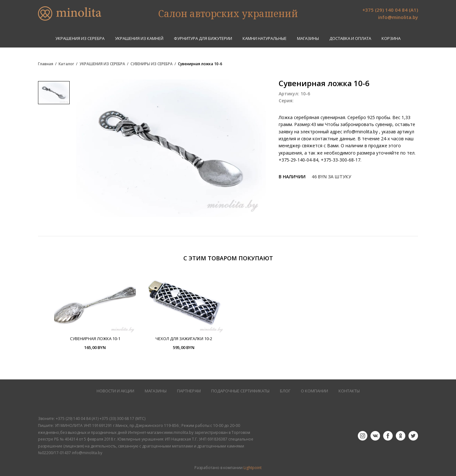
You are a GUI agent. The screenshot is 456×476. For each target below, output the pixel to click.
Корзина (391, 38)
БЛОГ (285, 391)
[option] (95, 311)
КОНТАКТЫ (349, 391)
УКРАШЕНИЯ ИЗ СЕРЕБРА (80, 38)
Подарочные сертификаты (240, 391)
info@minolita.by (398, 17)
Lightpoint (253, 468)
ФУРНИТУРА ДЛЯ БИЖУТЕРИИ (203, 38)
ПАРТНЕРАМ (189, 391)
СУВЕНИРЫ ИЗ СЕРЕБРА (152, 64)
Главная (46, 64)
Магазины (308, 38)
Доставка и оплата (350, 38)
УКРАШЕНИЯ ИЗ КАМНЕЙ (139, 38)
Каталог (66, 64)
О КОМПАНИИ (314, 391)
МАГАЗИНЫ (156, 391)
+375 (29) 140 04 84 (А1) (390, 10)
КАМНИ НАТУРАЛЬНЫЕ (265, 38)
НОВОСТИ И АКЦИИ (115, 391)
